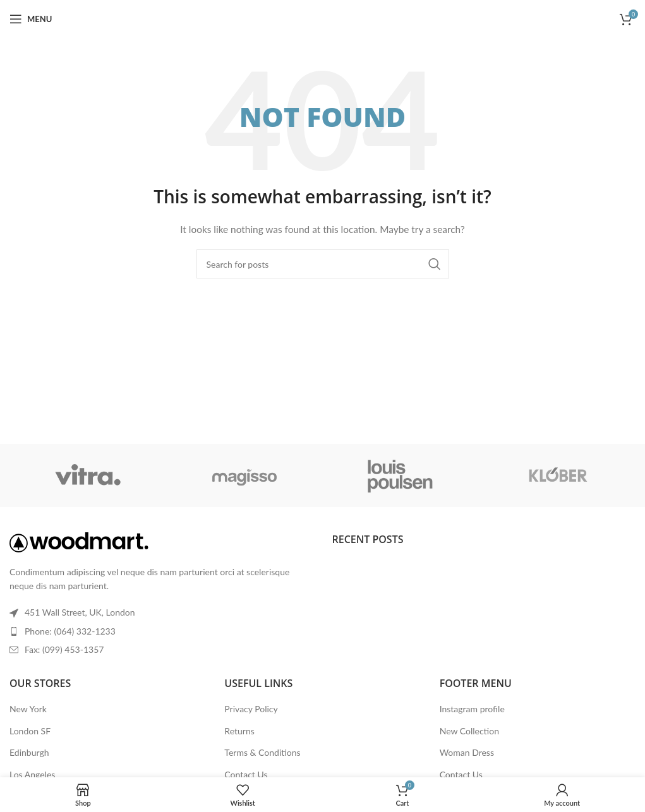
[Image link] (79, 541)
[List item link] (161, 631)
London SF (30, 731)
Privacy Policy (251, 709)
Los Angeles (32, 774)
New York (28, 709)
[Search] (323, 264)
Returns (239, 731)
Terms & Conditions (262, 752)
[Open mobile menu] (31, 19)
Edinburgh (29, 752)
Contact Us (246, 774)
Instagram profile (472, 709)
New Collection (469, 731)
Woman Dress (467, 752)
